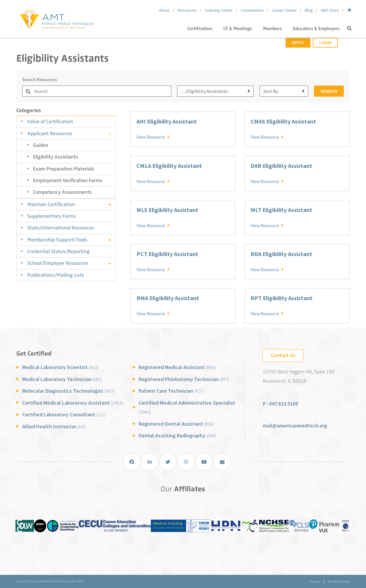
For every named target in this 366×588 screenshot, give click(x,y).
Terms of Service (339, 581)
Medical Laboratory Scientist (60, 367)
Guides (41, 145)
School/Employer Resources (58, 263)
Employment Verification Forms (68, 180)
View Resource (153, 136)
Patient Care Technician (171, 391)
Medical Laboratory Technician (62, 379)
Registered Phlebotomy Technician (184, 379)
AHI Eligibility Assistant (167, 121)
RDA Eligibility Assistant (281, 254)
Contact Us (283, 355)
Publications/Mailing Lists (56, 275)
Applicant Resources (50, 133)
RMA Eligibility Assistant (168, 298)
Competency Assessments (62, 192)
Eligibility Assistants (56, 157)
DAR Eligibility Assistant (281, 166)
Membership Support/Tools (57, 240)
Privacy (315, 581)
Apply (298, 42)
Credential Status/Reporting (58, 251)
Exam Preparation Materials (64, 169)
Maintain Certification (51, 204)
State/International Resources (61, 228)
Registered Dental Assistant (176, 424)
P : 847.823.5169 (280, 404)
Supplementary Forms (52, 216)
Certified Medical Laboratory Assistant (73, 403)
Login (325, 42)
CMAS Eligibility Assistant (283, 121)
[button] (349, 29)
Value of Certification (50, 121)
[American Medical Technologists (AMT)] (57, 18)
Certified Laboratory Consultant (64, 414)
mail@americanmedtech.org (295, 426)
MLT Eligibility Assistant (281, 210)
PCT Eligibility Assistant (167, 254)
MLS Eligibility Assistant (167, 210)
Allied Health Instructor (54, 426)
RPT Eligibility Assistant (282, 298)
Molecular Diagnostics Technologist (68, 391)
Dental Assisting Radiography (177, 435)
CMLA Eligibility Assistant (169, 166)
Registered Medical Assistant (177, 367)
